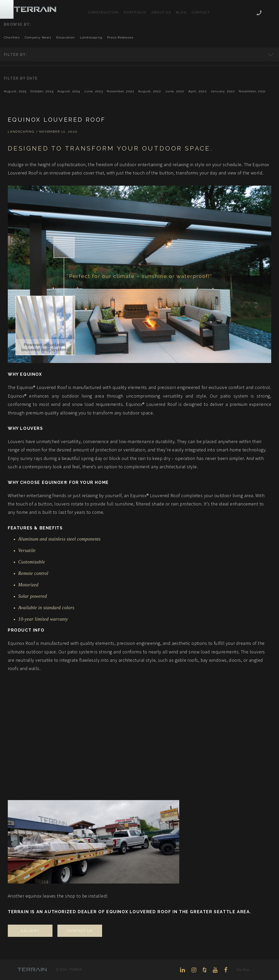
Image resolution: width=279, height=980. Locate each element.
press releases (120, 37)
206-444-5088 (259, 13)
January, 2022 (223, 91)
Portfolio (135, 12)
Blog (181, 12)
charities (12, 37)
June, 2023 (93, 91)
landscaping (91, 37)
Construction (103, 12)
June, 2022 (175, 91)
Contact (201, 12)
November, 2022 (121, 91)
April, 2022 (198, 91)
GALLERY (30, 931)
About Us (161, 12)
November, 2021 (252, 91)
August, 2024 (69, 91)
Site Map (243, 970)
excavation (66, 37)
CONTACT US (80, 931)
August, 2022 (150, 91)
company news (38, 37)
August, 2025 (15, 91)
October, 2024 (42, 91)
